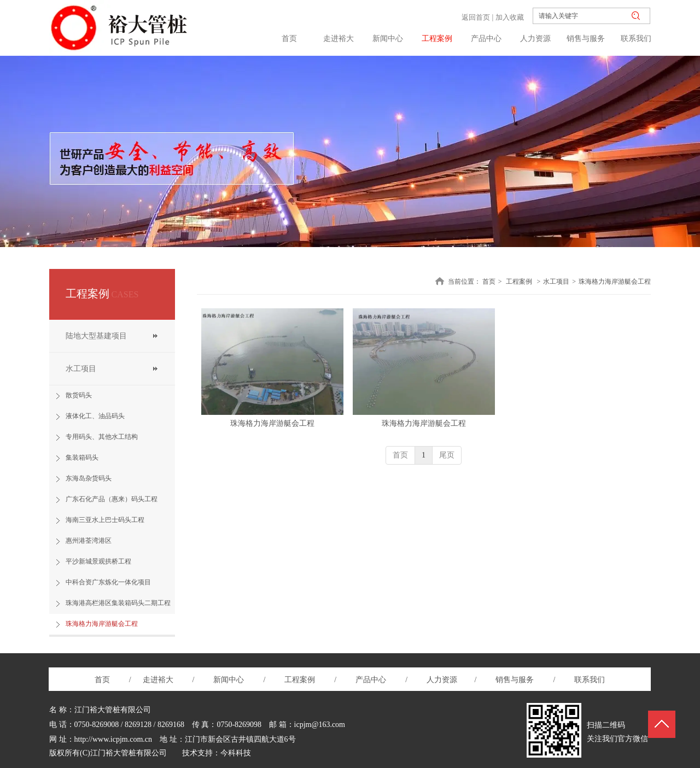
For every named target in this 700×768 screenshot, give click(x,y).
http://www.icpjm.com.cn (113, 739)
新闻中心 (230, 680)
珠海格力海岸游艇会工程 (615, 282)
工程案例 (519, 282)
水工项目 (556, 282)
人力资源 (443, 680)
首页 (489, 282)
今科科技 (236, 753)
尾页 (447, 455)
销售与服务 (515, 680)
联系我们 (589, 680)
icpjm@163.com (320, 725)
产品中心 (371, 680)
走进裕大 (158, 680)
